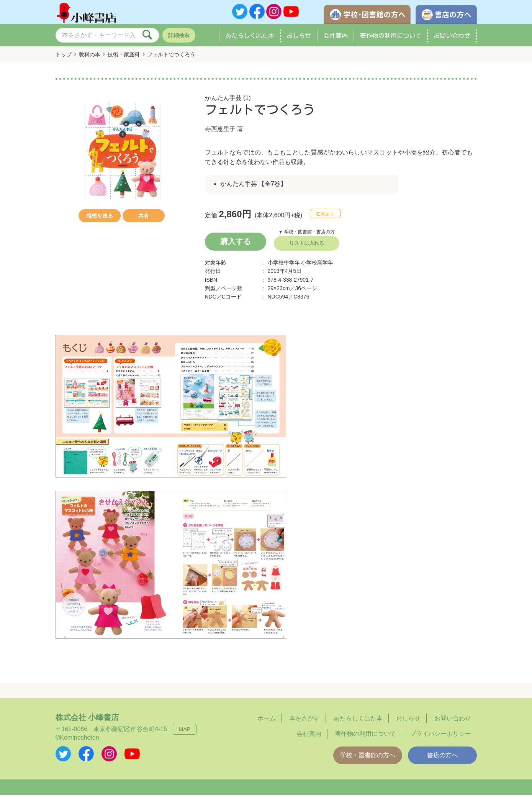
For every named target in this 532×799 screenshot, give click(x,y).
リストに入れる (307, 247)
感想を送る (100, 220)
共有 (144, 220)
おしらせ (299, 40)
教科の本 (90, 59)
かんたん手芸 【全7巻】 (253, 188)
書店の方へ (442, 759)
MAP (185, 733)
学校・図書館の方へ (368, 759)
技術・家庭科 (124, 59)
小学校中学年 (284, 267)
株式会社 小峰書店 (87, 722)
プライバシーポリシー (440, 738)
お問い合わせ (452, 40)
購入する (236, 246)
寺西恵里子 (220, 133)
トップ (64, 59)
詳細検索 (179, 39)
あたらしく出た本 (250, 40)
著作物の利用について (391, 40)
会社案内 (336, 40)
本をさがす (304, 723)
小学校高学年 (317, 267)
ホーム (267, 723)
